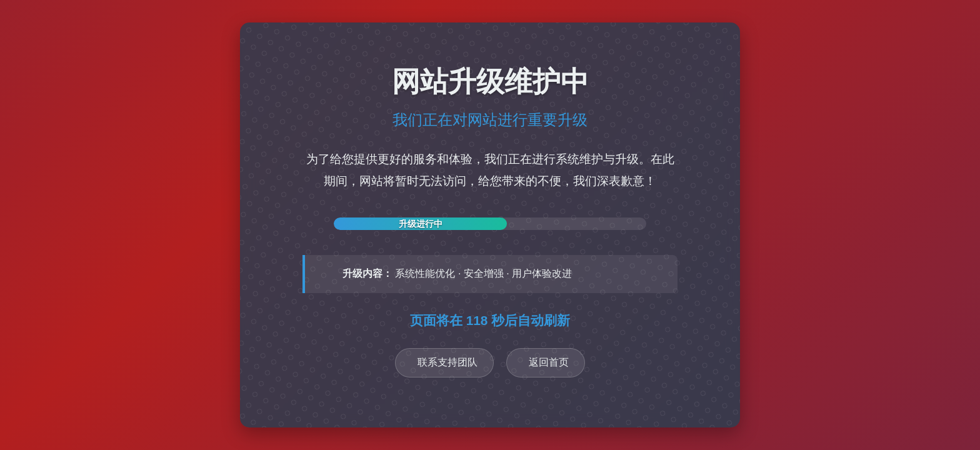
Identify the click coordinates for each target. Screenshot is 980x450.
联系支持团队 (447, 362)
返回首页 (549, 362)
